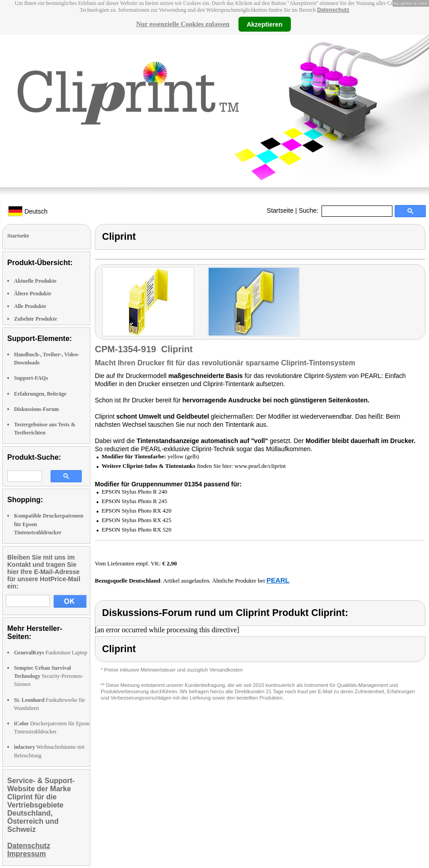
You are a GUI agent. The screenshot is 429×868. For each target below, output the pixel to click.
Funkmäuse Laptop (51, 653)
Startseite (280, 210)
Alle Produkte (30, 306)
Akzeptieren (264, 24)
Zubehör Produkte (35, 319)
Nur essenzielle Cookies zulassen (183, 24)
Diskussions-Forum (36, 409)
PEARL (278, 580)
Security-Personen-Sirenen (49, 676)
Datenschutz (333, 10)
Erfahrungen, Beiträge (40, 394)
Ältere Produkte (33, 294)
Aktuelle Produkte (35, 281)
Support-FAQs (31, 378)
